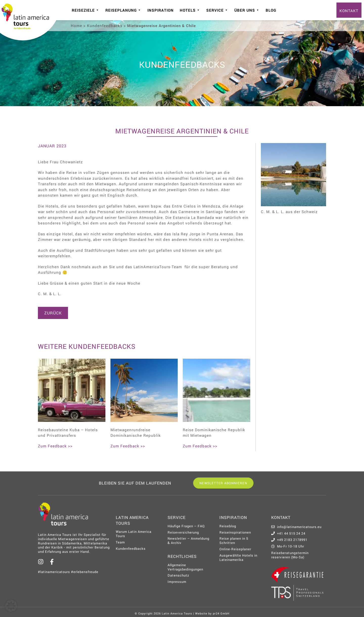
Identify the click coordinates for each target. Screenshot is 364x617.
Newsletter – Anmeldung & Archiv (188, 541)
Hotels (190, 10)
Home (76, 26)
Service (217, 10)
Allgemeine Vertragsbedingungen (185, 567)
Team (120, 542)
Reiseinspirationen (235, 532)
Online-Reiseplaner (235, 549)
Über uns (247, 10)
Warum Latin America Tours (134, 534)
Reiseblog (228, 526)
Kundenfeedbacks (105, 26)
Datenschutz (178, 575)
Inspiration (161, 10)
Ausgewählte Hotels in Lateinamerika (238, 557)
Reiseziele (86, 10)
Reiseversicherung (183, 532)
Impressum (177, 582)
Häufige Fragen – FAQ (186, 526)
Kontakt (349, 11)
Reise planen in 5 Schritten (234, 541)
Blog (271, 10)
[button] (11, 606)
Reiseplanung (123, 10)
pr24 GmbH (221, 613)
